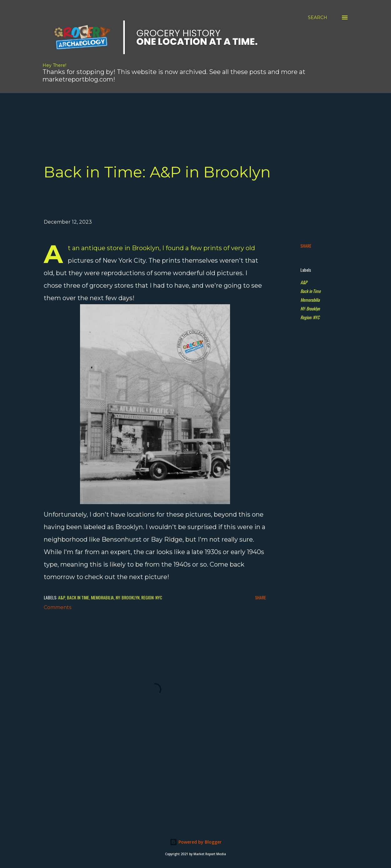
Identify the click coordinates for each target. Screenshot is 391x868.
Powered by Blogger (196, 842)
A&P (304, 282)
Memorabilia (310, 300)
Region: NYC (310, 317)
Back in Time (311, 291)
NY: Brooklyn (310, 308)
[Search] (318, 17)
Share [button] (306, 246)
